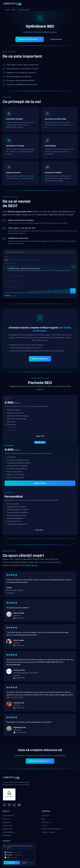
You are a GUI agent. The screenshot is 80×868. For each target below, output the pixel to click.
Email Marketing (8, 832)
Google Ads (7, 822)
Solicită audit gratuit (40, 360)
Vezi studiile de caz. (29, 567)
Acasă (7, 10)
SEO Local (6, 819)
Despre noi (46, 816)
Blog (43, 819)
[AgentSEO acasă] (12, 4)
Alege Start (40, 436)
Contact (45, 825)
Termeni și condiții (48, 832)
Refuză (24, 863)
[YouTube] (19, 805)
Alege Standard (40, 483)
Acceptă (12, 863)
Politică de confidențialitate (51, 829)
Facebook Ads (8, 825)
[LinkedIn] (14, 805)
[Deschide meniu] (75, 4)
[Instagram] (9, 805)
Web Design (7, 835)
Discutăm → (40, 530)
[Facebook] (4, 805)
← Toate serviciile (55, 39)
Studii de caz (46, 822)
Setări (31, 863)
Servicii (14, 10)
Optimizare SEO (8, 816)
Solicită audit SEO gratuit (30, 39)
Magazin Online (8, 829)
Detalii (9, 848)
